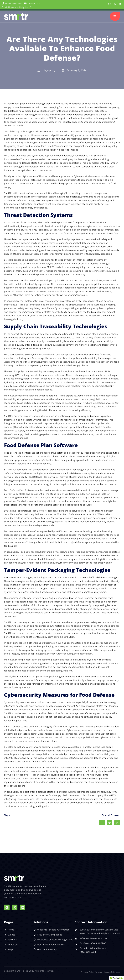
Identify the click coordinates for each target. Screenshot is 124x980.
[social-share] (102, 823)
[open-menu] (115, 17)
